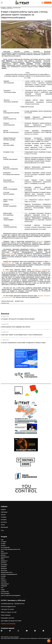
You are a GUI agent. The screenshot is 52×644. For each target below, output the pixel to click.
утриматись (9, 254)
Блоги (3, 525)
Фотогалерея (5, 593)
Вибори (3, 555)
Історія (3, 544)
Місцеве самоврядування (9, 574)
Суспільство (5, 592)
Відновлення (5, 557)
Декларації (4, 527)
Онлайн (3, 576)
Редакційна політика (8, 618)
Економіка (4, 565)
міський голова (19, 301)
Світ (2, 588)
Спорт (3, 590)
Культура (4, 570)
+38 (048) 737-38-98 (7, 609)
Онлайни (4, 520)
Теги (2, 530)
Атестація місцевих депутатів (10, 549)
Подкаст (4, 580)
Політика (4, 582)
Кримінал (4, 569)
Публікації (4, 512)
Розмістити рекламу (8, 624)
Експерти (4, 522)
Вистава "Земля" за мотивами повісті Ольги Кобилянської (22, 335)
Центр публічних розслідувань (11, 595)
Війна (3, 559)
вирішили (40, 241)
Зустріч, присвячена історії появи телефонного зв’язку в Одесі (24, 343)
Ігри (2, 540)
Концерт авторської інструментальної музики (18, 319)
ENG (42, 3)
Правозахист (5, 584)
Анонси (5, 314)
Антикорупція (5, 547)
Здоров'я (4, 567)
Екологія (4, 563)
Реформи (4, 586)
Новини (3, 510)
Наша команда (6, 615)
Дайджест (4, 561)
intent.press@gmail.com (8, 607)
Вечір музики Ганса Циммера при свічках (16, 327)
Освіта (3, 578)
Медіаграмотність (7, 572)
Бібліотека (4, 553)
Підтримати (48, 3)
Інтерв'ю (4, 517)
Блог (2, 551)
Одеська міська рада (7, 301)
